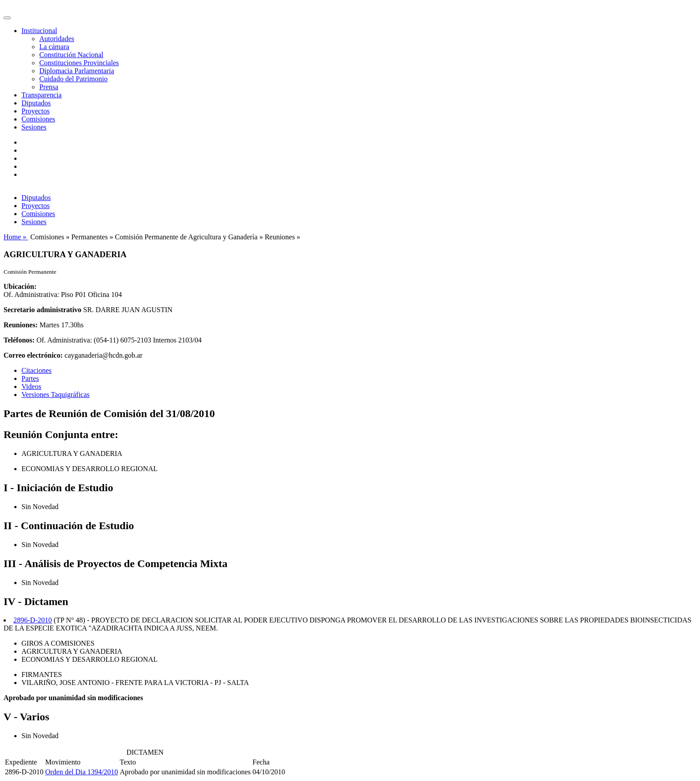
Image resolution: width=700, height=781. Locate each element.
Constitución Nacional (71, 55)
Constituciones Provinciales (79, 63)
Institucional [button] (39, 31)
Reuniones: (21, 325)
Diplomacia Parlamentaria (77, 71)
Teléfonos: (19, 340)
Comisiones (38, 119)
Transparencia (42, 95)
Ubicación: (20, 286)
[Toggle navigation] (7, 18)
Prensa (49, 87)
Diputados (36, 103)
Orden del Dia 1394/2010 (81, 772)
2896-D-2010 (33, 620)
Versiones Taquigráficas (56, 395)
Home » (16, 237)
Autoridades (57, 39)
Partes (30, 378)
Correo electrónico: (33, 355)
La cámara (54, 47)
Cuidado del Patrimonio (73, 79)
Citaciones (37, 370)
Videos (31, 386)
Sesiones (34, 127)
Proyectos (35, 111)
